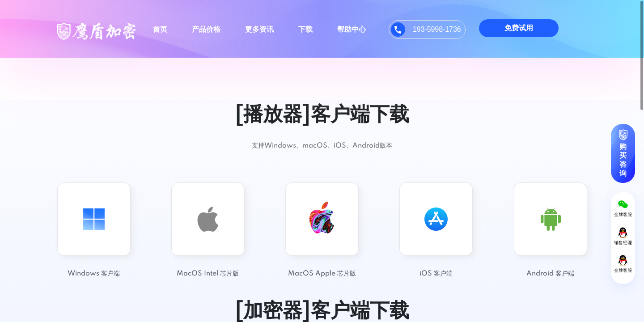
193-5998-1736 (437, 29)
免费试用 (519, 28)
